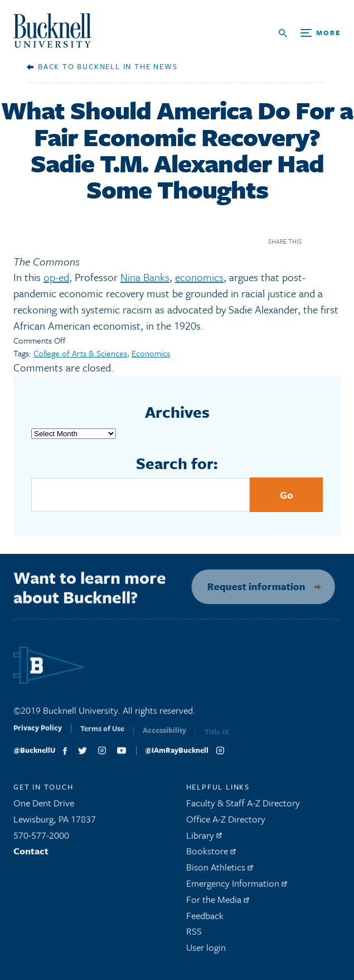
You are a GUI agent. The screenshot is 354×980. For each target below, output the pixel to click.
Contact (31, 854)
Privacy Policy (38, 734)
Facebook (314, 241)
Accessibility (164, 736)
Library (204, 838)
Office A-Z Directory (226, 822)
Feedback (205, 918)
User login (206, 951)
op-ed (56, 277)
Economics (151, 353)
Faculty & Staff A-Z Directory (243, 806)
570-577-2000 (41, 838)
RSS (194, 935)
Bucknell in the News (127, 66)
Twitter (334, 241)
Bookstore (211, 854)
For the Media (218, 902)
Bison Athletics (220, 870)
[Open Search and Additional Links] (310, 33)
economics (199, 277)
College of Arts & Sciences (80, 353)
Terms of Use (102, 735)
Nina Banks (145, 277)
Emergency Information (237, 887)
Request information (251, 586)
